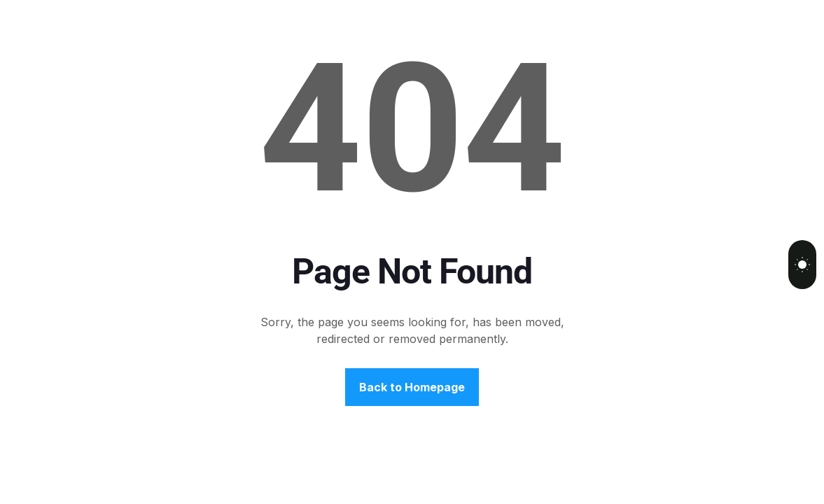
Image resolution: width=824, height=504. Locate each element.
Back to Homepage (412, 387)
